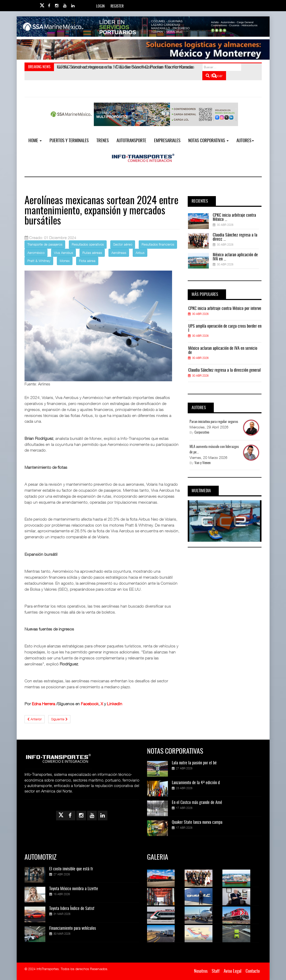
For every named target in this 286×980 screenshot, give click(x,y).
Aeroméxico (36, 253)
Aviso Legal (233, 971)
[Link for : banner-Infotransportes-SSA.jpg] (143, 27)
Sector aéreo (123, 244)
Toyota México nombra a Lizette (74, 889)
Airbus (140, 253)
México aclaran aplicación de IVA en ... (235, 257)
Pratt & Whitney (39, 261)
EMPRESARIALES (167, 141)
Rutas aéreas (92, 253)
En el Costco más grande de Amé (197, 803)
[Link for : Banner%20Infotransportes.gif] (143, 49)
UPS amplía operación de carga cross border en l (225, 328)
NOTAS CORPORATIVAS (208, 141)
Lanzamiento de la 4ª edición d (196, 783)
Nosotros (201, 971)
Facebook (90, 704)
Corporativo (202, 433)
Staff (216, 971)
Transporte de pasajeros (45, 244)
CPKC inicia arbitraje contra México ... (234, 217)
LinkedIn (115, 704)
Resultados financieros (158, 244)
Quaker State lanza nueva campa (197, 822)
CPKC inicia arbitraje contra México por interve (225, 309)
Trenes (103, 141)
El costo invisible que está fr (71, 869)
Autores (245, 141)
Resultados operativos (88, 244)
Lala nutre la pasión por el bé (194, 763)
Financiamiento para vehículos (73, 928)
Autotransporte (131, 141)
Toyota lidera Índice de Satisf (72, 909)
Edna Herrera (43, 704)
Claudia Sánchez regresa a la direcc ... (235, 237)
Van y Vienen (203, 463)
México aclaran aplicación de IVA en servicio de (223, 351)
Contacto (253, 971)
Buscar (214, 76)
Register (117, 7)
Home (35, 141)
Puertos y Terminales (69, 141)
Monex (65, 261)
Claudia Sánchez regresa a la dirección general (224, 370)
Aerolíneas (119, 253)
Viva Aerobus (63, 253)
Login (100, 7)
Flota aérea (87, 261)
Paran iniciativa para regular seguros (214, 422)
